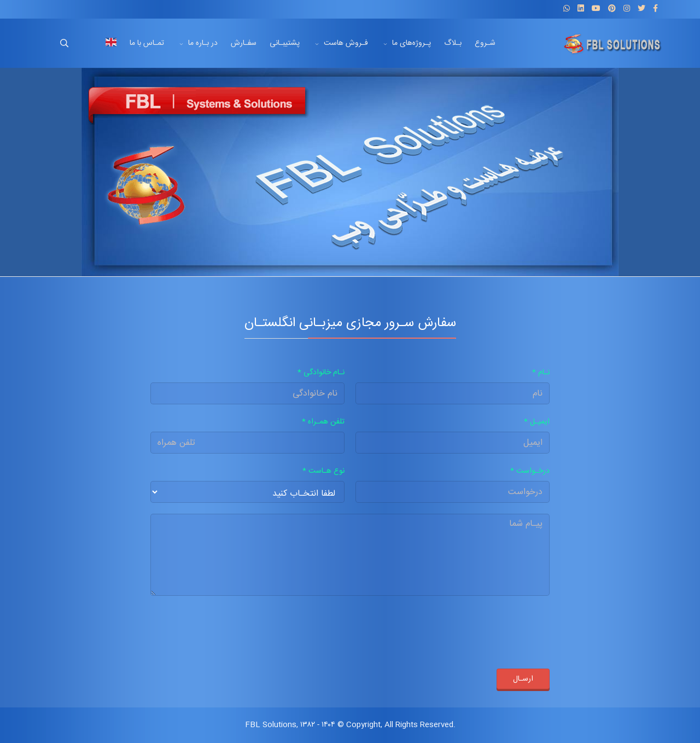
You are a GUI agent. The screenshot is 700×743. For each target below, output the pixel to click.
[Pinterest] (612, 9)
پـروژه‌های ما (412, 43)
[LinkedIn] (581, 9)
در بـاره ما (203, 43)
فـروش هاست (346, 43)
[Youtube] (596, 9)
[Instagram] (627, 9)
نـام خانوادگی (321, 373)
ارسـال (523, 679)
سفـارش (244, 43)
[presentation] (466, 628)
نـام (541, 373)
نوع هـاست (323, 471)
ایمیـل (537, 422)
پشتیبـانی (285, 43)
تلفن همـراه (323, 422)
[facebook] (655, 9)
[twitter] (641, 9)
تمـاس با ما (147, 43)
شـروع (485, 43)
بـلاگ (453, 43)
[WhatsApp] (567, 9)
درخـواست (530, 471)
